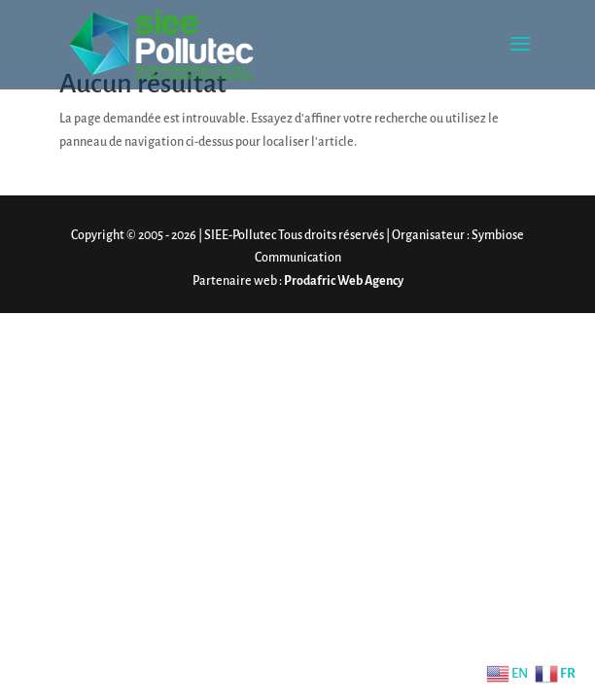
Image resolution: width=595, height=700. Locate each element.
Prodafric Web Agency (344, 281)
